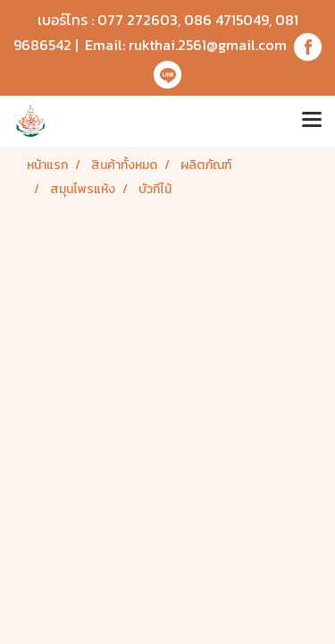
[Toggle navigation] (312, 121)
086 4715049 (226, 20)
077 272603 (138, 20)
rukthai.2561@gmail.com (208, 45)
